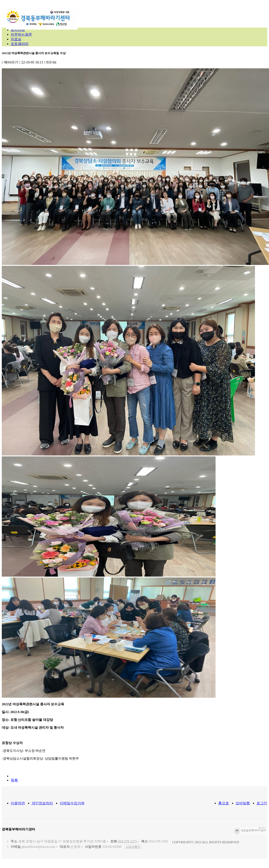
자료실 (16, 39)
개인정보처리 (42, 803)
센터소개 (105, 14)
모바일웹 (243, 803)
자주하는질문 (21, 34)
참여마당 (208, 14)
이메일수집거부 (72, 803)
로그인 (262, 803)
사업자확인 (133, 847)
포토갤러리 (20, 44)
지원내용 (129, 14)
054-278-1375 (127, 841)
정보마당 (184, 14)
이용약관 (18, 803)
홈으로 (224, 803)
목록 (14, 780)
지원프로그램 (156, 14)
